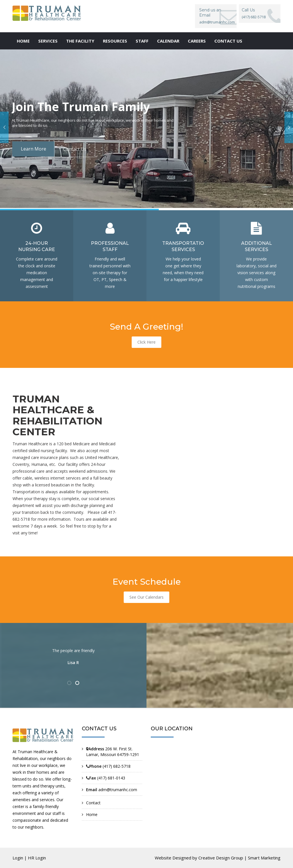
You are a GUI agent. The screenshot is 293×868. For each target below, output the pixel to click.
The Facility (80, 41)
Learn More (33, 149)
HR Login (37, 858)
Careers (197, 41)
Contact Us (75, 149)
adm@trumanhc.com (217, 22)
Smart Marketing (264, 858)
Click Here (146, 342)
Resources (115, 41)
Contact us (228, 41)
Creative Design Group (221, 858)
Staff (142, 41)
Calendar (168, 41)
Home (23, 41)
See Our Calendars (146, 597)
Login (18, 858)
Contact (93, 803)
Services (48, 41)
